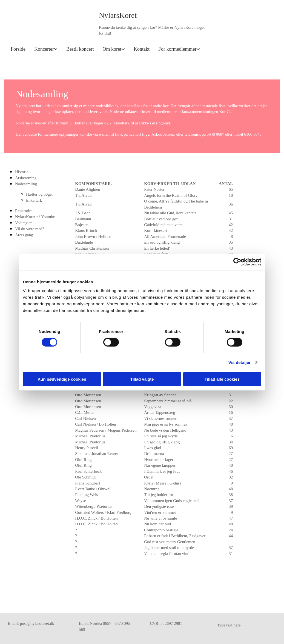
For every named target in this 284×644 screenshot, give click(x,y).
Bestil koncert (80, 49)
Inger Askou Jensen (158, 134)
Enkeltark (34, 200)
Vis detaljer (239, 362)
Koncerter (44, 49)
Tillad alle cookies (222, 379)
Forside (18, 49)
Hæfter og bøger (39, 194)
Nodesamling (26, 184)
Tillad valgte (142, 379)
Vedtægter (23, 223)
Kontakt (142, 49)
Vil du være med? (30, 229)
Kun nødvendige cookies (62, 379)
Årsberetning (26, 178)
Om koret (112, 49)
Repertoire (24, 211)
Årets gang (24, 235)
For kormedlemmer (177, 49)
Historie (22, 172)
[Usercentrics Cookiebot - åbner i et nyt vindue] (237, 262)
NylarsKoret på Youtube (35, 217)
